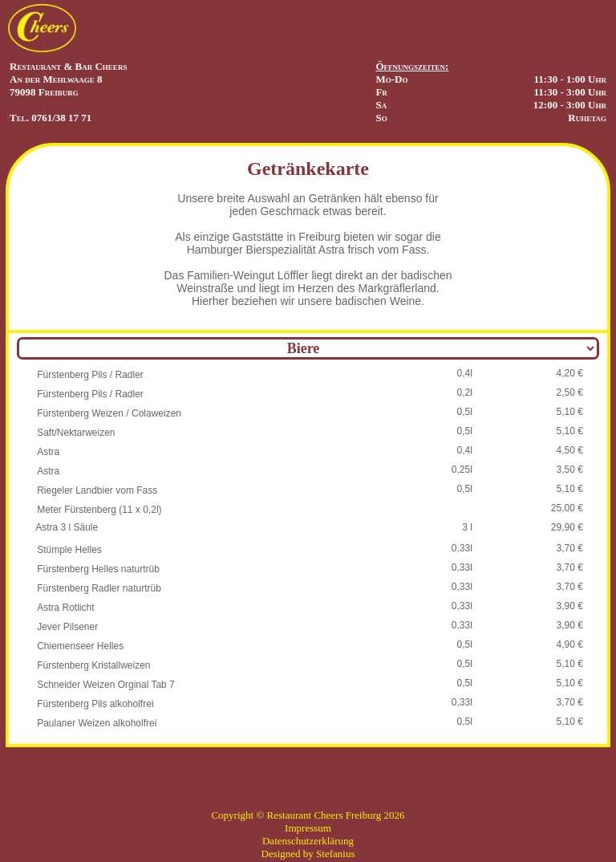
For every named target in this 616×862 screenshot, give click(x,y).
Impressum (308, 828)
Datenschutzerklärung (308, 841)
